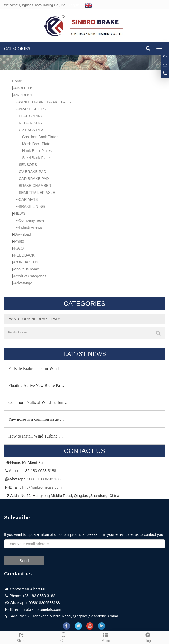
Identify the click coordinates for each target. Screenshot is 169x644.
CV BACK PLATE (33, 130)
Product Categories (30, 276)
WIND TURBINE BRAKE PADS (45, 102)
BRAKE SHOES (32, 109)
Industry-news (30, 227)
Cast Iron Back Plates (40, 137)
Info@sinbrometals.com (42, 487)
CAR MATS (28, 199)
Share (21, 637)
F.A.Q (19, 248)
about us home (27, 269)
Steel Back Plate (36, 158)
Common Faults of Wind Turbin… (38, 402)
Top (148, 637)
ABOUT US (24, 88)
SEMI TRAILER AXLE (37, 193)
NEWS (20, 213)
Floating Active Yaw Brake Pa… (36, 385)
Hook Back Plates (37, 151)
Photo (19, 241)
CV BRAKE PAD (32, 172)
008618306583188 (45, 479)
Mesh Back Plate (36, 144)
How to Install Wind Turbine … (36, 436)
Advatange (23, 283)
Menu (106, 637)
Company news (32, 220)
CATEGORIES (17, 49)
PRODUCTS (25, 95)
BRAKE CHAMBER (35, 186)
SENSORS (28, 165)
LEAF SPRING (31, 116)
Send (24, 561)
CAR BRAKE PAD (34, 179)
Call (63, 637)
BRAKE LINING (32, 206)
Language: (80, 5)
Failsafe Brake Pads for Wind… (36, 369)
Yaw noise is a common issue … (36, 419)
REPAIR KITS (30, 123)
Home (17, 81)
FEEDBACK (24, 255)
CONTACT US (26, 262)
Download (22, 234)
